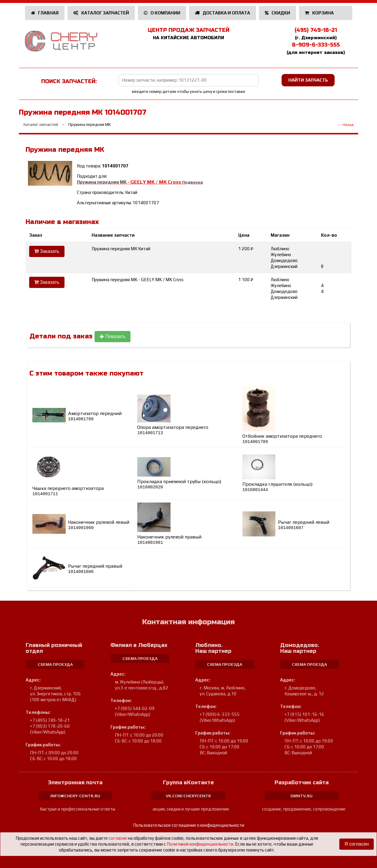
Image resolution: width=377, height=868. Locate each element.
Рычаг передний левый (304, 525)
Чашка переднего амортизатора (68, 491)
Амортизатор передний (95, 416)
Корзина (320, 13)
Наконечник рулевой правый (169, 540)
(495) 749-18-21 (316, 30)
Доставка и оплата (223, 13)
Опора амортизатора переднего (173, 430)
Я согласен (357, 844)
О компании (162, 13)
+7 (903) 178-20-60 (50, 726)
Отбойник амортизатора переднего (282, 439)
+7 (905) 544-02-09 (135, 708)
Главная (45, 13)
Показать (112, 336)
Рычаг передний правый (95, 569)
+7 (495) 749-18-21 (50, 720)
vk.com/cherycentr (188, 796)
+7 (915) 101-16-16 (304, 714)
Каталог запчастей (101, 13)
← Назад (346, 125)
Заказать (47, 251)
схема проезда (55, 664)
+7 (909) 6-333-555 (220, 714)
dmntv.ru (301, 796)
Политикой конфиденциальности (200, 844)
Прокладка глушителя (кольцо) (277, 487)
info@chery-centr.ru (75, 796)
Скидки (278, 13)
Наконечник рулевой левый (99, 525)
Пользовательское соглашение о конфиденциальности (189, 825)
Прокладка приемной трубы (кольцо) (179, 484)
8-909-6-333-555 (316, 45)
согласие (118, 838)
